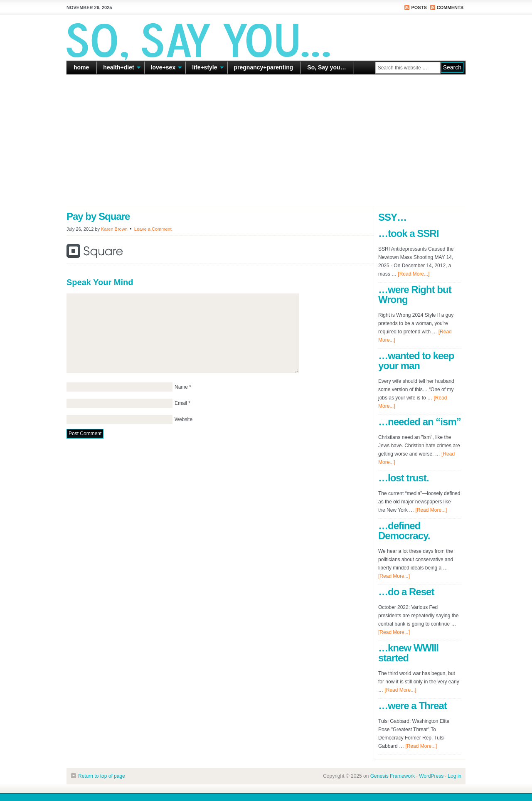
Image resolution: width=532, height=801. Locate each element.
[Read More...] (414, 274)
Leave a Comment (153, 229)
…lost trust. (403, 478)
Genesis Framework (393, 776)
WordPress (431, 776)
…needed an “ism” (420, 422)
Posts (419, 7)
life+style (204, 69)
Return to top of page (102, 776)
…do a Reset (406, 592)
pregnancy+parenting (264, 67)
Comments (450, 7)
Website (183, 419)
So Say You (266, 37)
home (81, 67)
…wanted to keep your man (416, 361)
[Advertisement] (266, 141)
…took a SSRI (408, 233)
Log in (454, 776)
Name (181, 387)
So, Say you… (326, 67)
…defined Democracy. (404, 531)
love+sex (163, 69)
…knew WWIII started (408, 653)
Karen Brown (114, 229)
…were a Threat (413, 706)
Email (181, 403)
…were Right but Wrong (415, 295)
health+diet (118, 69)
